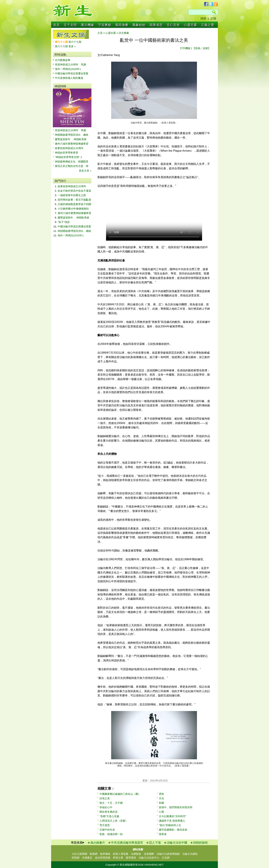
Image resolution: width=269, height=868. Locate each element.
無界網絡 (105, 854)
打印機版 (185, 48)
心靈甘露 (190, 25)
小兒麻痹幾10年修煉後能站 (73, 209)
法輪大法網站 (190, 854)
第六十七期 (75, 42)
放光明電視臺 (103, 858)
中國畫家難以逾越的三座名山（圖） (120, 794)
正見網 (166, 858)
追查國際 (149, 854)
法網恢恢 (136, 854)
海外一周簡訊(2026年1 (68, 69)
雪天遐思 (105, 825)
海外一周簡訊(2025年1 (71, 235)
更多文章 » (85, 171)
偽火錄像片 (98, 843)
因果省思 (156, 25)
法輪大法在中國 (177, 843)
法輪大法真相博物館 (168, 854)
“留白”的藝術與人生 (170, 825)
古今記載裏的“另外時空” (173, 816)
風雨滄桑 (122, 25)
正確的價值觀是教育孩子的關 (74, 204)
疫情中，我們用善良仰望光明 (176, 807)
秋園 (161, 803)
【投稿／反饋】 (201, 48)
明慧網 (76, 858)
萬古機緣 (87, 25)
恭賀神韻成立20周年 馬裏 (71, 64)
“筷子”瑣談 (64, 222)
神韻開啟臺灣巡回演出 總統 (72, 135)
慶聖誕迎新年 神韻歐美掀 (71, 139)
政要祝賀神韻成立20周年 (69, 148)
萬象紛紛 (139, 25)
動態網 (94, 854)
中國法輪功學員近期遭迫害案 (72, 73)
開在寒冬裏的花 (109, 812)
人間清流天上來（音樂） (114, 821)
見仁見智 (173, 25)
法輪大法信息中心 (149, 858)
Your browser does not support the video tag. (154, 217)
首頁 (56, 25)
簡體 (203, 19)
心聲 (161, 812)
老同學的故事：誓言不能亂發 (74, 200)
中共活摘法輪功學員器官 (127, 843)
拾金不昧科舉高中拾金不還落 (74, 191)
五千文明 (70, 25)
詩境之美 (105, 798)
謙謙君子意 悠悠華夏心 (172, 821)
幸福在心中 (106, 807)
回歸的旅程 (200, 843)
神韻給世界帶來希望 (66, 153)
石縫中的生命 (107, 830)
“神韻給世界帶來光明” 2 (68, 157)
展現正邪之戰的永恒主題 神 (72, 166)
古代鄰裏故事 (63, 60)
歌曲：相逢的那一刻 (111, 834)
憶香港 (163, 834)
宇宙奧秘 (105, 25)
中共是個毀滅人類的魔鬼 (69, 78)
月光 (161, 798)
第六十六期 (62, 46)
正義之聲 (208, 25)
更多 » (72, 46)
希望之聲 (118, 858)
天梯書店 (87, 858)
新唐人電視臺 (121, 854)
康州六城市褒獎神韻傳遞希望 (72, 144)
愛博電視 (131, 858)
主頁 (100, 33)
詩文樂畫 (124, 33)
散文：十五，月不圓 (111, 803)
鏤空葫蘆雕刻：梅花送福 (173, 830)
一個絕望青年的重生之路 (72, 195)
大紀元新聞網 (79, 854)
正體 (213, 19)
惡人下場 (155, 843)
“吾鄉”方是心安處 (109, 816)
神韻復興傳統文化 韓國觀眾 (72, 162)
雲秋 (161, 794)
